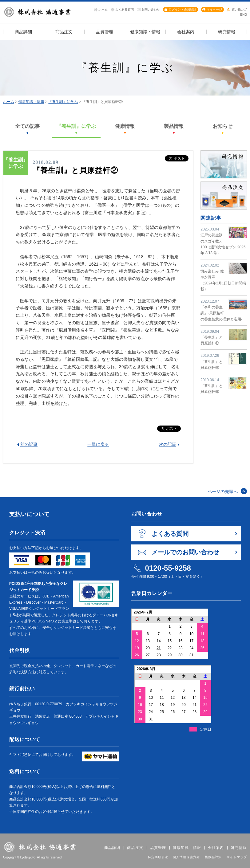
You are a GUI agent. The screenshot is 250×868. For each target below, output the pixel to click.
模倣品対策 (213, 857)
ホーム (103, 9)
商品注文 (135, 848)
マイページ (214, 9)
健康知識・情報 (31, 102)
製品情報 (174, 129)
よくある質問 (125, 9)
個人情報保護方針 (186, 857)
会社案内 (216, 848)
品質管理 (158, 848)
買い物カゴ (239, 9)
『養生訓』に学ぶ (63, 102)
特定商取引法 (158, 857)
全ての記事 (27, 129)
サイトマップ (237, 857)
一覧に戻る (98, 444)
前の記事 (29, 444)
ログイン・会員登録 (182, 9)
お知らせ (223, 129)
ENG (244, 15)
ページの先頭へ (223, 491)
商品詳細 (112, 848)
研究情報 (239, 848)
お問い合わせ (151, 9)
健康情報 (125, 129)
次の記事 (168, 444)
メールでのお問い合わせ (185, 552)
